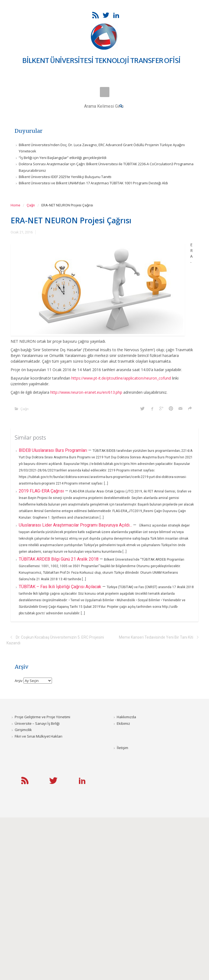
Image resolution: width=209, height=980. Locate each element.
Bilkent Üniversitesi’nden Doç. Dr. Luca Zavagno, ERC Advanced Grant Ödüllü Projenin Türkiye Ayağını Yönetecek (102, 148)
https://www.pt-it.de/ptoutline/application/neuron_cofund (121, 378)
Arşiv (19, 681)
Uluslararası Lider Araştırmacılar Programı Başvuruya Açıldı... (76, 525)
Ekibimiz (123, 723)
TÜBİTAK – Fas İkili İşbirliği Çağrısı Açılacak (61, 587)
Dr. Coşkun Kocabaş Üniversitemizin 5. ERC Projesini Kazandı (55, 640)
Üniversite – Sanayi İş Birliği (37, 723)
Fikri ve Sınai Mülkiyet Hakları (39, 736)
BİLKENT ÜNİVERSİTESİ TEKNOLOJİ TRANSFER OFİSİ (101, 61)
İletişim (122, 748)
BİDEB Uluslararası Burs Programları (53, 450)
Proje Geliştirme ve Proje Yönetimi (42, 717)
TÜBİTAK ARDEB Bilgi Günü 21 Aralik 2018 (59, 559)
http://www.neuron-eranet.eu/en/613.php (86, 392)
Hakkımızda (126, 717)
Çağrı (31, 205)
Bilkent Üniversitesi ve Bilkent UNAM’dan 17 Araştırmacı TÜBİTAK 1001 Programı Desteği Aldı (93, 183)
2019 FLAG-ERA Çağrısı (42, 491)
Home (15, 205)
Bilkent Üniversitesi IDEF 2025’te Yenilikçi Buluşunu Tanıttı (65, 177)
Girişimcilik (23, 730)
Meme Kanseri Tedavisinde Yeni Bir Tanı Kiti (156, 637)
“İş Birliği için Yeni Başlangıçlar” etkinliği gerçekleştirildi (63, 158)
